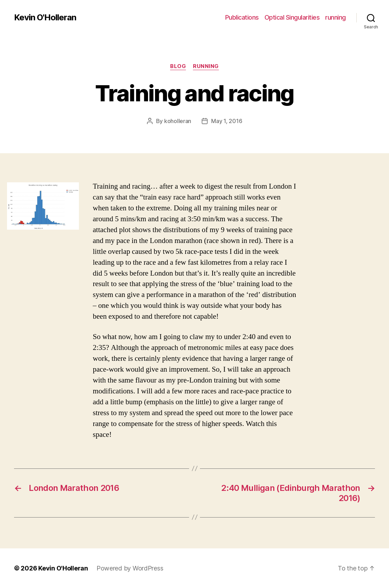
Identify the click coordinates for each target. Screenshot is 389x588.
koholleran (178, 121)
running (336, 17)
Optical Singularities (292, 17)
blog (178, 66)
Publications (242, 17)
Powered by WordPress (130, 568)
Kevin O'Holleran (45, 18)
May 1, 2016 (227, 121)
